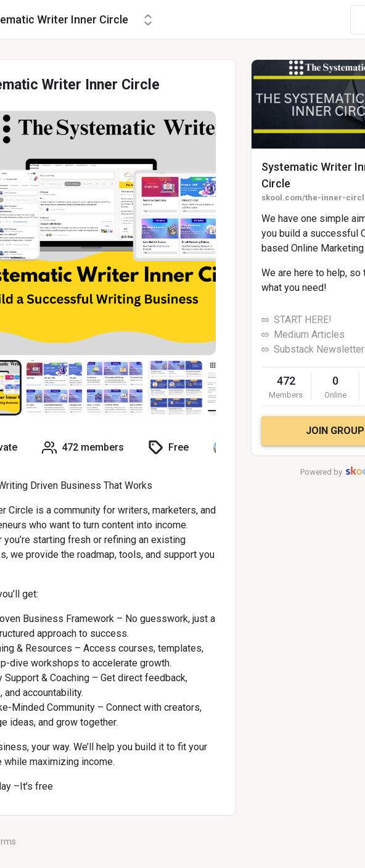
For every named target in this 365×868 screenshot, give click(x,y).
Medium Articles (309, 334)
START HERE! (303, 320)
